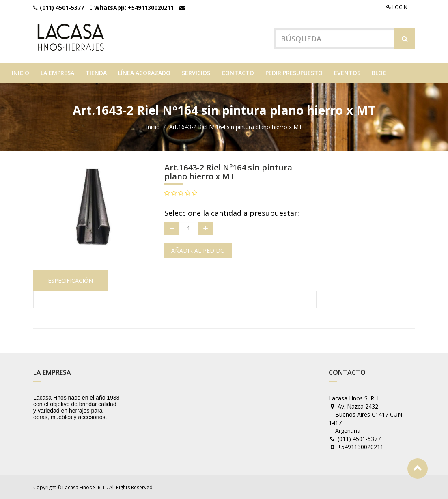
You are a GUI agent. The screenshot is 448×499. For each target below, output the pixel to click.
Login (397, 7)
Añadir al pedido (198, 251)
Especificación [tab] (70, 281)
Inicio (153, 127)
